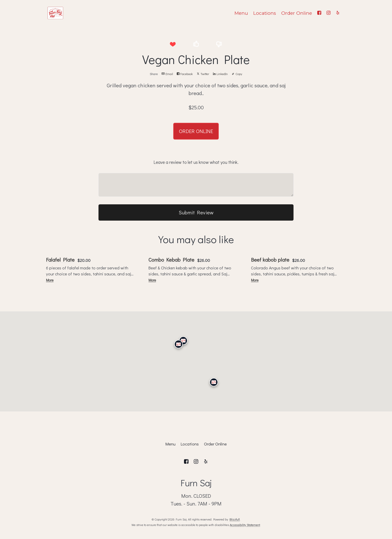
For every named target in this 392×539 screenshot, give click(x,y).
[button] (173, 44)
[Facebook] (319, 13)
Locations (265, 13)
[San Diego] (214, 382)
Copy (237, 74)
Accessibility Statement (245, 525)
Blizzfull (235, 519)
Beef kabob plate (270, 260)
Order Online (297, 13)
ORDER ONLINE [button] (196, 131)
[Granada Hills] (183, 340)
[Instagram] (328, 13)
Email (167, 74)
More (50, 280)
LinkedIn (220, 74)
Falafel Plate (60, 260)
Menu (241, 13)
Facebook (185, 74)
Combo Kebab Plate (171, 260)
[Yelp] (338, 13)
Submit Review (196, 212)
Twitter (203, 74)
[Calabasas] (178, 344)
